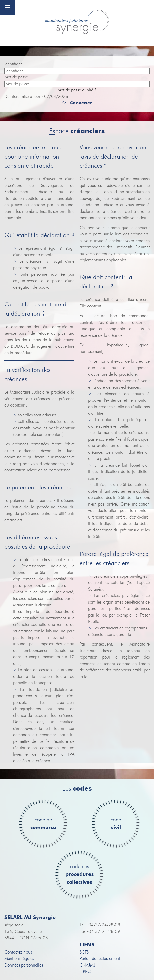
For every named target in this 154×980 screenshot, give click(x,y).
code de (43, 824)
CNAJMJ (87, 965)
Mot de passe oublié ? (77, 90)
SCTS (84, 952)
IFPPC (85, 971)
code (116, 824)
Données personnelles (24, 965)
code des (80, 875)
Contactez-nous (18, 952)
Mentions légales (19, 958)
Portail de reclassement (100, 958)
